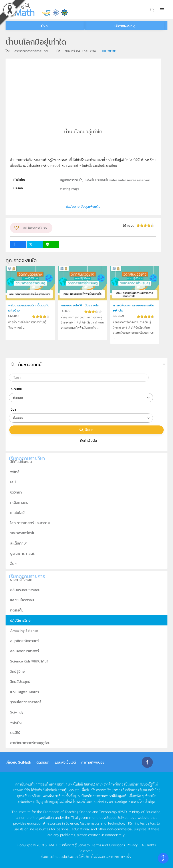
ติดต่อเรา (43, 762)
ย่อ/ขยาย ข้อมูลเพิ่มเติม (83, 206)
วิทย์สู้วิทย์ (18, 671)
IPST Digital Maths (25, 692)
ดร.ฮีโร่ (15, 733)
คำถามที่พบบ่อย (93, 762)
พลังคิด (16, 722)
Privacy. (133, 845)
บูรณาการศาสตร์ (22, 553)
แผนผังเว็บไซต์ (65, 762)
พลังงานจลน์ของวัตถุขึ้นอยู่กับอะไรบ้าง (29, 308)
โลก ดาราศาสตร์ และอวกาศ (30, 523)
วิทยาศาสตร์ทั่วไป (23, 533)
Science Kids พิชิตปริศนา (29, 661)
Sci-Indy (17, 712)
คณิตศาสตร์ (19, 502)
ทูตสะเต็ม (17, 610)
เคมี (13, 482)
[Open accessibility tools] (163, 858)
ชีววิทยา (16, 492)
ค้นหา (87, 430)
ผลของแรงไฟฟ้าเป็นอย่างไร (80, 305)
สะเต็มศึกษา (19, 543)
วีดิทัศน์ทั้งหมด (21, 462)
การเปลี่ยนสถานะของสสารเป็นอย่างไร (133, 308)
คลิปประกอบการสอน (25, 590)
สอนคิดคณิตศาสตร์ (25, 651)
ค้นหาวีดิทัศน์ (30, 364)
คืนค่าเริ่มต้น (86, 440)
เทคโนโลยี (17, 513)
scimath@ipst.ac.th (64, 856)
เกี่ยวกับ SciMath (18, 762)
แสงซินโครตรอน (22, 600)
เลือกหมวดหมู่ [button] (125, 25)
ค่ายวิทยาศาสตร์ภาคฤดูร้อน (30, 743)
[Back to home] (20, 9)
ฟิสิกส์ (15, 472)
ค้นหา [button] (45, 25)
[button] (163, 10)
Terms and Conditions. (109, 845)
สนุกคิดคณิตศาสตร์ (25, 641)
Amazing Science (24, 631)
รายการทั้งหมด (21, 580)
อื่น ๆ (14, 564)
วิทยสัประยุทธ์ (20, 682)
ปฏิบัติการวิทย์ (20, 620)
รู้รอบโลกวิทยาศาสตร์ (26, 702)
